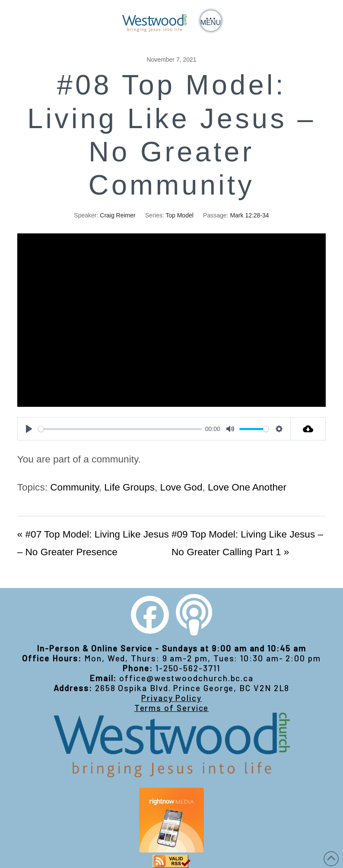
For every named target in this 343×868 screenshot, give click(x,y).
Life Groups (129, 487)
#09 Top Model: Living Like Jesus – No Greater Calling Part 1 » (247, 543)
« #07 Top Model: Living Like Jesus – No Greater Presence (93, 543)
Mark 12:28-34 (249, 215)
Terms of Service (172, 708)
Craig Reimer (118, 215)
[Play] (29, 429)
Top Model (179, 215)
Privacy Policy (171, 698)
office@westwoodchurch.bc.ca (186, 678)
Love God (181, 487)
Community (75, 487)
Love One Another (247, 487)
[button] (211, 21)
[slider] (120, 429)
